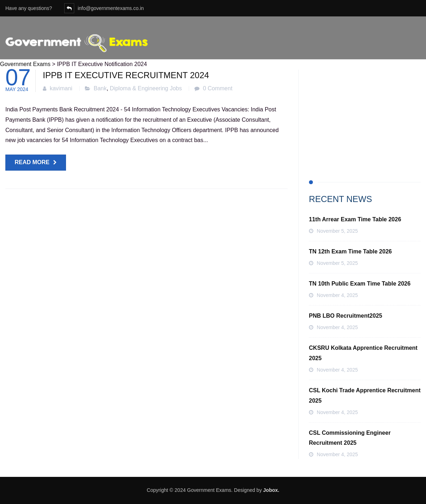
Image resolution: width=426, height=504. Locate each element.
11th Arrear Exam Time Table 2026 (355, 219)
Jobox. (271, 490)
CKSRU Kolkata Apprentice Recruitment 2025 (363, 353)
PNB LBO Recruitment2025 (346, 316)
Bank (100, 88)
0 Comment (218, 88)
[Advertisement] (365, 114)
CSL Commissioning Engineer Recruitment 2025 (350, 438)
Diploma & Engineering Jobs (146, 88)
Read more (32, 162)
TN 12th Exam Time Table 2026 (350, 251)
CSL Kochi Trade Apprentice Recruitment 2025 (365, 395)
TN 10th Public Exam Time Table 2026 (360, 284)
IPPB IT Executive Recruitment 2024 (126, 75)
